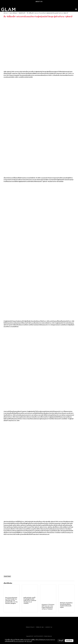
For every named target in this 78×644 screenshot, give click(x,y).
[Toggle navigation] (76, 9)
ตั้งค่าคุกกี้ (61, 641)
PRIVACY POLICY (30, 627)
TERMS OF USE (40, 627)
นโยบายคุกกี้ (29, 641)
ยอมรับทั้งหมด (69, 641)
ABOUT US (39, 1)
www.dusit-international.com (41, 534)
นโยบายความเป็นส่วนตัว (19, 641)
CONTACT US (49, 627)
